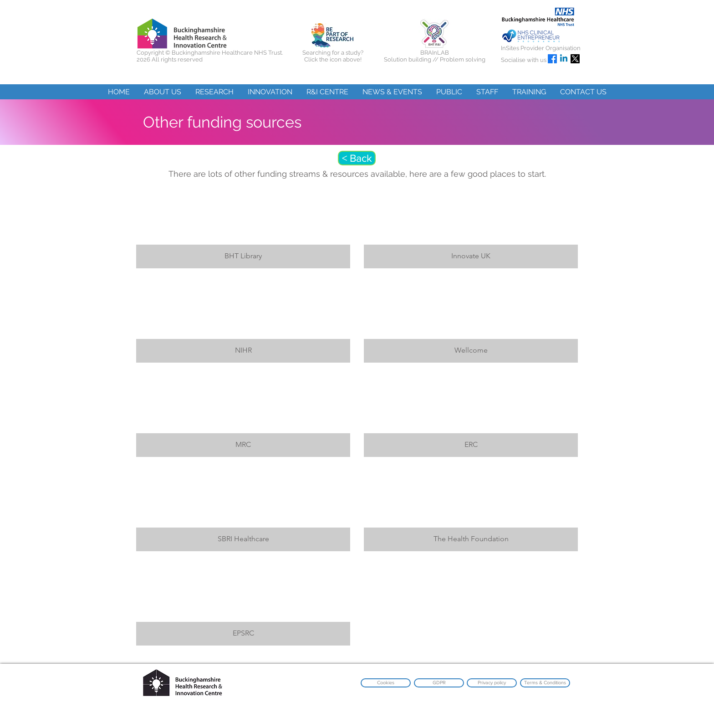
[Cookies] (386, 683)
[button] (162, 92)
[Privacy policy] (492, 683)
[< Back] (357, 158)
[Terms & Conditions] (545, 683)
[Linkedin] (564, 59)
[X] (575, 59)
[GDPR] (439, 683)
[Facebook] (552, 59)
